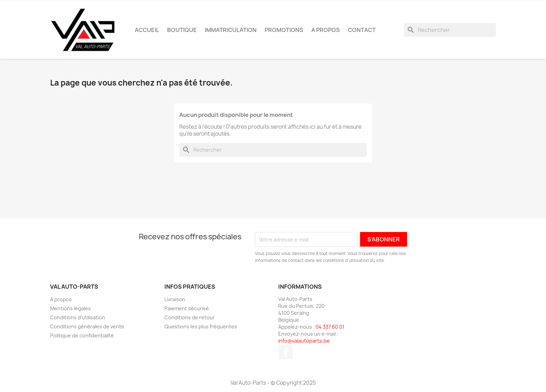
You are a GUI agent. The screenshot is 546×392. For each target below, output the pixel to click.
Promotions (284, 30)
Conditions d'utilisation (78, 317)
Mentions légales (71, 308)
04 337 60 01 (330, 327)
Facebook (286, 352)
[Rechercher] (450, 30)
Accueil (147, 30)
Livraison (175, 299)
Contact (362, 30)
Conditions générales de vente (87, 326)
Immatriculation (231, 30)
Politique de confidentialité (82, 335)
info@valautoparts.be (304, 341)
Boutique (182, 30)
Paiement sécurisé (187, 308)
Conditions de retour (190, 317)
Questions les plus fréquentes (201, 326)
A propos (326, 30)
